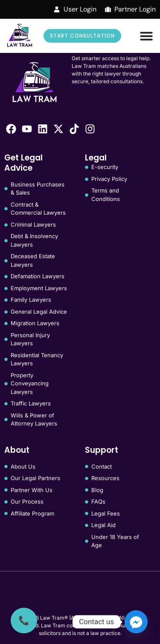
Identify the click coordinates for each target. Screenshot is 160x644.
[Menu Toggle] (146, 36)
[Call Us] (24, 621)
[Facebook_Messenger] (136, 622)
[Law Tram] (20, 36)
